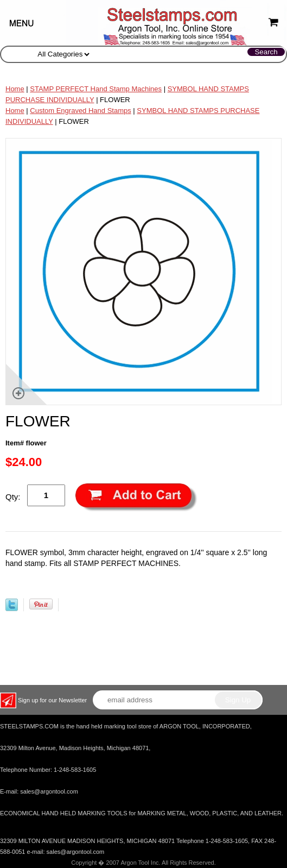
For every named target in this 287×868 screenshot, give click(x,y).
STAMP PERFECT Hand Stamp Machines (96, 89)
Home (15, 89)
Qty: (13, 497)
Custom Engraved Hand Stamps (80, 111)
